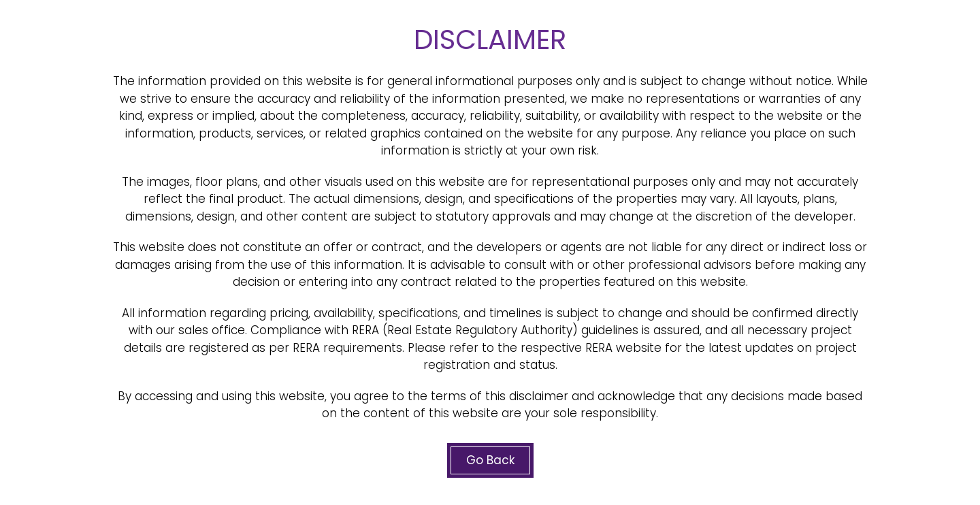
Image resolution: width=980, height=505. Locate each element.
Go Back (490, 460)
